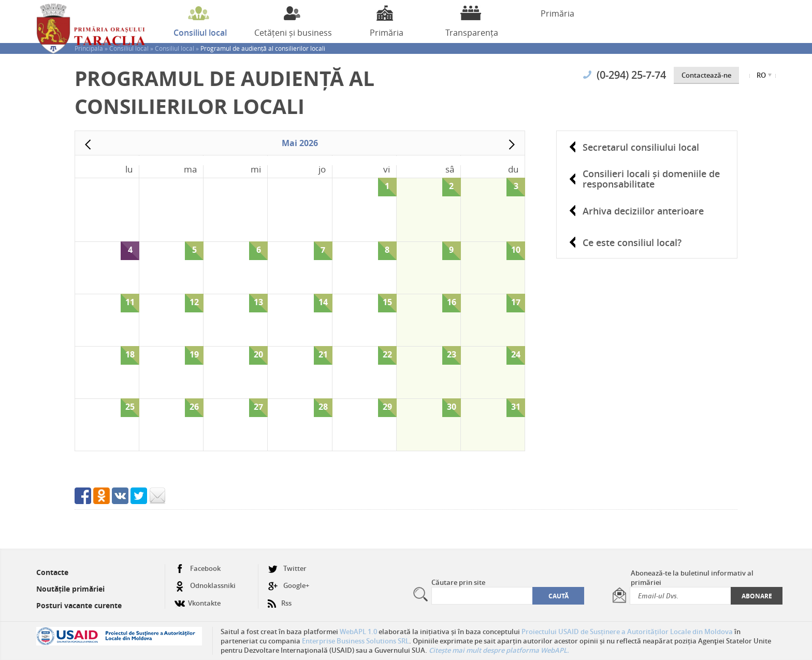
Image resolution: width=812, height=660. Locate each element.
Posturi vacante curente (79, 605)
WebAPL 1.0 (358, 632)
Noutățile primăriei (70, 589)
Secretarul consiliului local (641, 147)
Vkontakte (198, 599)
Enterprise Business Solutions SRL (356, 641)
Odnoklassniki (205, 586)
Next (512, 145)
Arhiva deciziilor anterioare (643, 211)
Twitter (287, 569)
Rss (280, 599)
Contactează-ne (706, 75)
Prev (88, 145)
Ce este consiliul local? (632, 242)
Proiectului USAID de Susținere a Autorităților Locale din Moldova (627, 632)
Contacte (52, 572)
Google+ (288, 586)
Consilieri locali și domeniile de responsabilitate (651, 179)
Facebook (198, 569)
